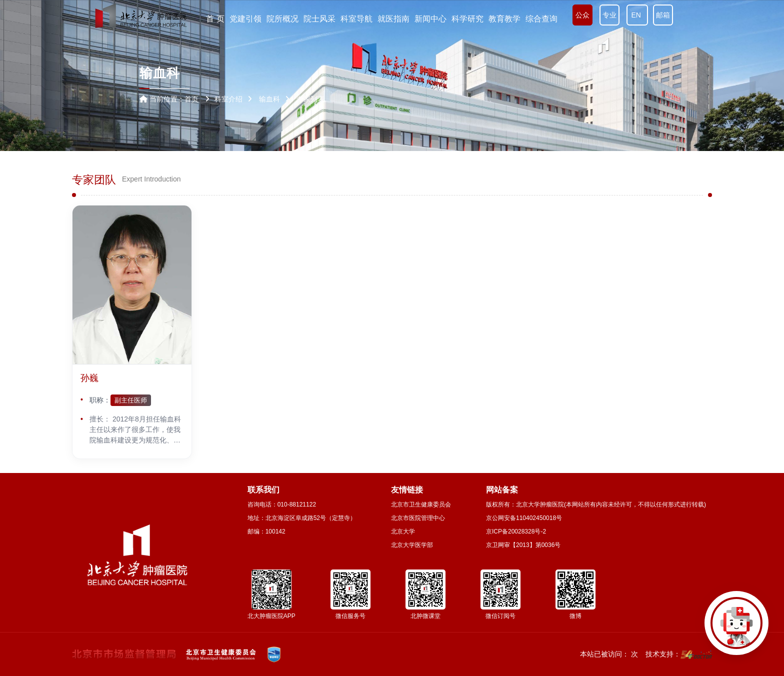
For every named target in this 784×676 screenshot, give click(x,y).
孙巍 (89, 378)
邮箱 (663, 15)
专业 (609, 15)
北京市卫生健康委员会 (421, 504)
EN (637, 15)
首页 (191, 99)
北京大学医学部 (412, 545)
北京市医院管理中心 (418, 518)
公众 (582, 15)
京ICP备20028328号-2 (516, 531)
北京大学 (403, 531)
